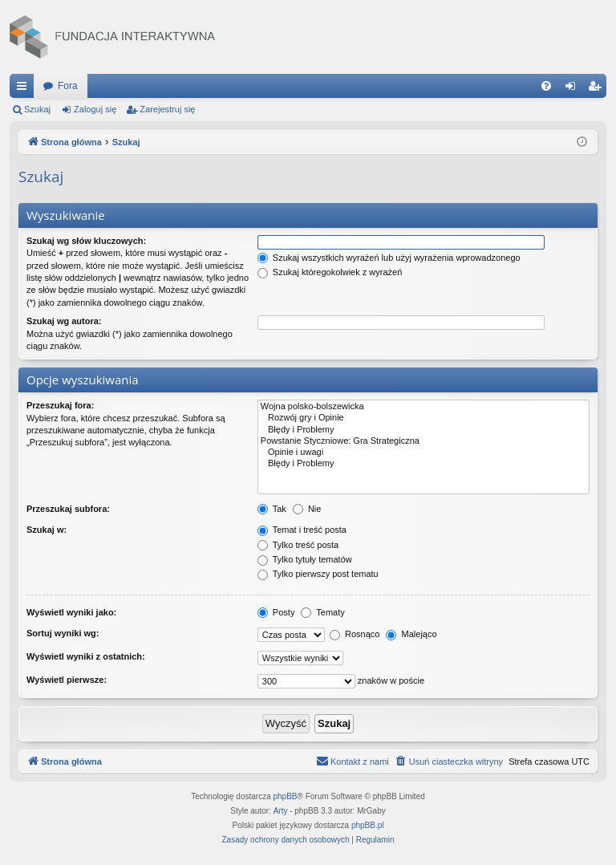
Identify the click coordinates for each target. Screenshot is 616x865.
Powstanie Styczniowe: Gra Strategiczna (423, 441)
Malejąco (411, 634)
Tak (272, 509)
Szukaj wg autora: (64, 321)
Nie (307, 509)
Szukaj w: (47, 530)
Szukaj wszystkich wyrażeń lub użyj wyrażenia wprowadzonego (389, 258)
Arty (281, 811)
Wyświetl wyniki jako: (71, 612)
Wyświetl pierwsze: (67, 680)
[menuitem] (546, 86)
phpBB (286, 796)
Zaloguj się (95, 109)
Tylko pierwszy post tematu (318, 574)
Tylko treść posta (298, 545)
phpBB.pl (368, 825)
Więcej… (25, 89)
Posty (276, 612)
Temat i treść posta (302, 530)
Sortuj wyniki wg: (63, 633)
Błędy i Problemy (423, 430)
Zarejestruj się (167, 109)
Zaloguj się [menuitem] (574, 89)
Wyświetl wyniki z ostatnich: (86, 656)
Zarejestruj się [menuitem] (598, 89)
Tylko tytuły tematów (305, 559)
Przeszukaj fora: (60, 405)
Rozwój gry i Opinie (423, 418)
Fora (68, 86)
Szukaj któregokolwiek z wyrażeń (330, 272)
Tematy (322, 612)
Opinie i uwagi (423, 453)
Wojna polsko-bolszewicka (423, 407)
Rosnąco (355, 634)
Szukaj (37, 109)
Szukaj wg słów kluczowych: (86, 241)
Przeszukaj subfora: (68, 509)
